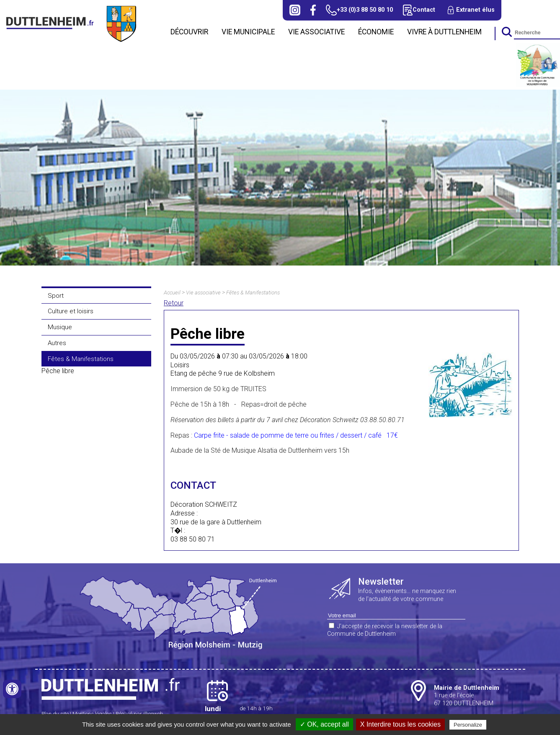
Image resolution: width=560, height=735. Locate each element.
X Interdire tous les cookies (400, 724)
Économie (376, 32)
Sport (56, 296)
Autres (57, 343)
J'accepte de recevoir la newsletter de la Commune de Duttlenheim (385, 630)
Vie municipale (248, 32)
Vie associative (316, 32)
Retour (174, 303)
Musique (60, 327)
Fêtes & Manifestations (81, 359)
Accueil (172, 293)
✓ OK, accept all (324, 724)
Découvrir (189, 32)
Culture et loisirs (71, 311)
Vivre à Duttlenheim (444, 32)
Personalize (468, 725)
